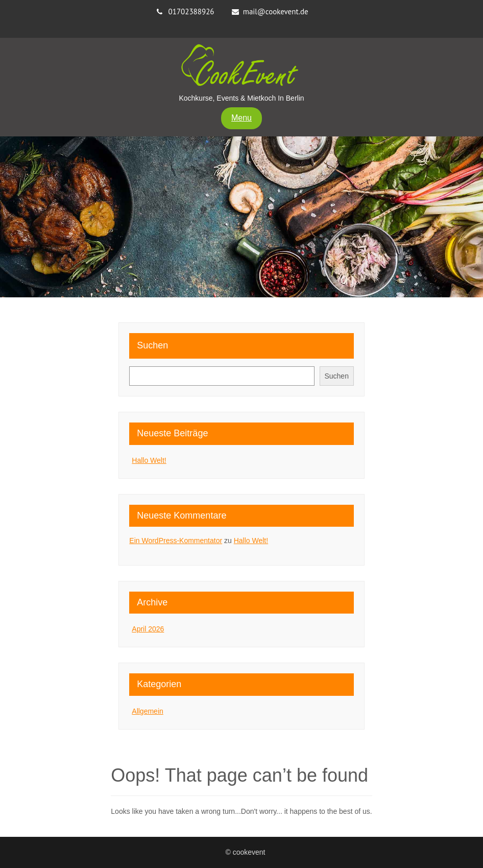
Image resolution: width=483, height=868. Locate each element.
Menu (241, 118)
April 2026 (148, 629)
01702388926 (191, 11)
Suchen (152, 345)
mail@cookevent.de (276, 11)
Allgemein (147, 711)
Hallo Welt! (149, 460)
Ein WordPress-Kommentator (176, 541)
